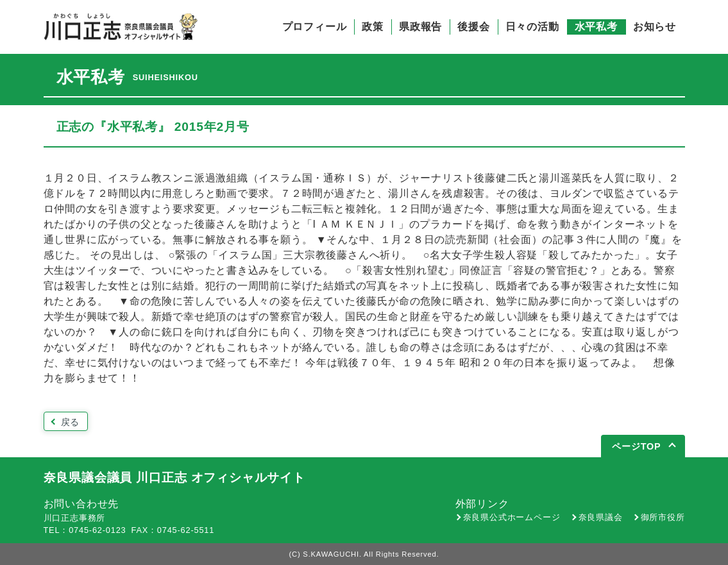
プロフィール (315, 27)
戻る (71, 422)
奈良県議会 (601, 517)
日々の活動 (532, 27)
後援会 (473, 27)
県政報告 (420, 27)
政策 (373, 27)
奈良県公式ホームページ (512, 517)
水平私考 (596, 27)
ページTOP (636, 446)
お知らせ (655, 27)
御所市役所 (663, 517)
